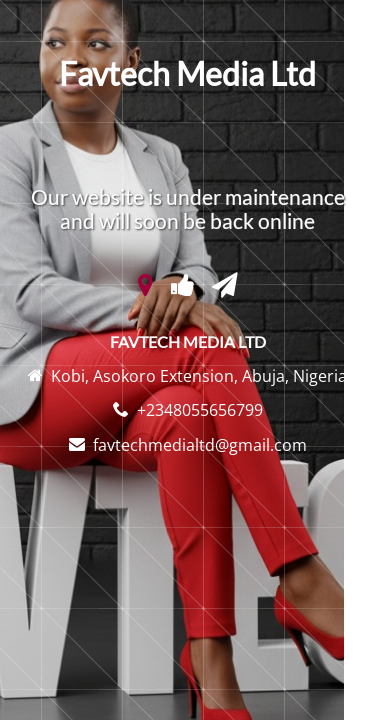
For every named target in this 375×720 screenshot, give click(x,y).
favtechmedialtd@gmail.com (200, 445)
